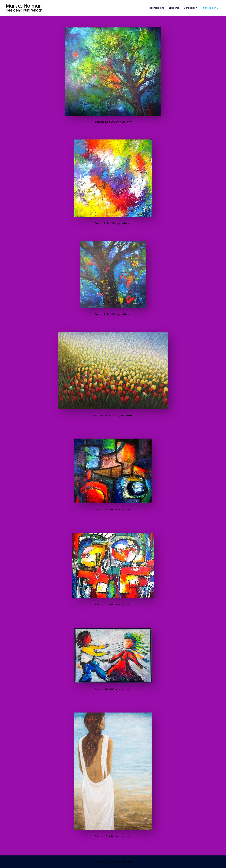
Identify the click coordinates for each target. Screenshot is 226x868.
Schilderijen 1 (191, 8)
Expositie (174, 8)
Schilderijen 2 (211, 8)
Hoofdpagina (157, 8)
